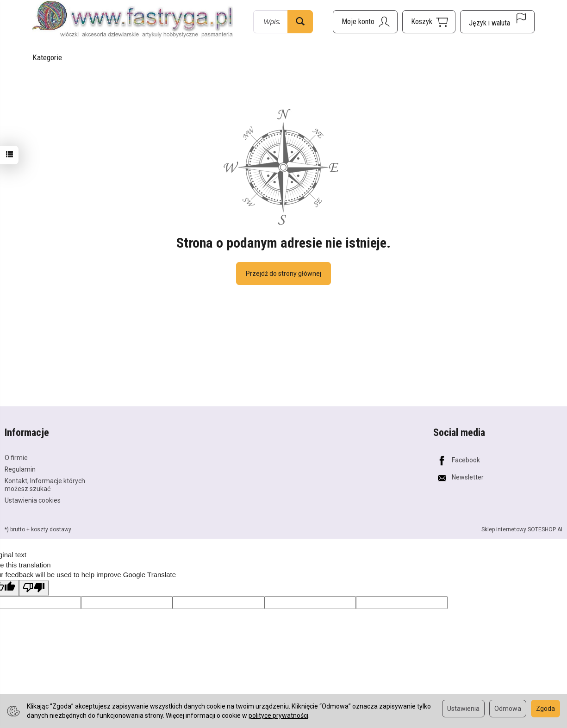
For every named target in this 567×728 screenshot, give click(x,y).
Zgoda (545, 709)
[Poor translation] (34, 588)
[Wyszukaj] (300, 22)
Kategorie (47, 57)
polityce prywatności (278, 716)
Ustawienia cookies (33, 500)
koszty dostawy (51, 529)
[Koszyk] (429, 22)
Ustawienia (463, 709)
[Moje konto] (365, 22)
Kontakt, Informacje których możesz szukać (45, 485)
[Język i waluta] (497, 22)
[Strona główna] (133, 20)
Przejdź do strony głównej (283, 274)
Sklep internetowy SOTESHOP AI (522, 529)
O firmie (16, 458)
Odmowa (508, 709)
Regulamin (20, 469)
